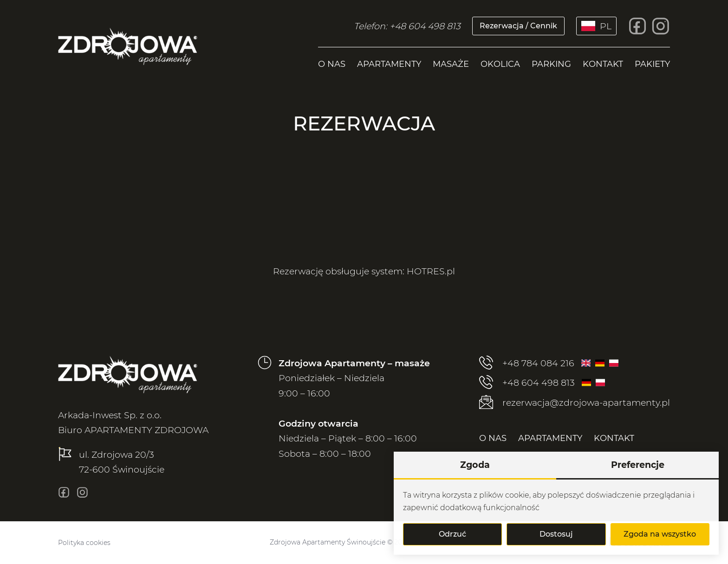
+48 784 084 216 (527, 363)
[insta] (661, 26)
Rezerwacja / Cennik (518, 26)
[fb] (637, 26)
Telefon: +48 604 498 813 (407, 26)
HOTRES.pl (431, 271)
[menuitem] (332, 62)
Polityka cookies (84, 543)
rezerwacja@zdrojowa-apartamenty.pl (575, 403)
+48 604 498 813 (527, 383)
